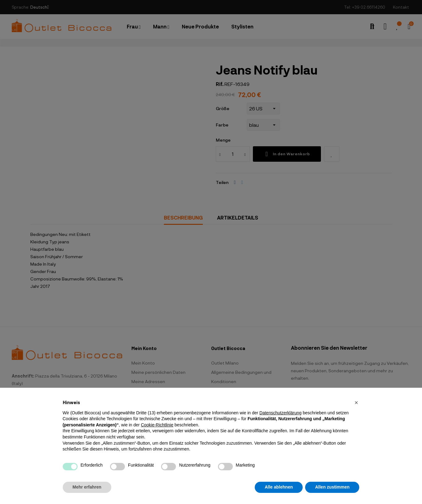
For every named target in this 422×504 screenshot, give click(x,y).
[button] (356, 403)
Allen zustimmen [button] (332, 487)
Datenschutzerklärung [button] (280, 413)
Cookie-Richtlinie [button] (157, 425)
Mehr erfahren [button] (87, 487)
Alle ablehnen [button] (279, 487)
